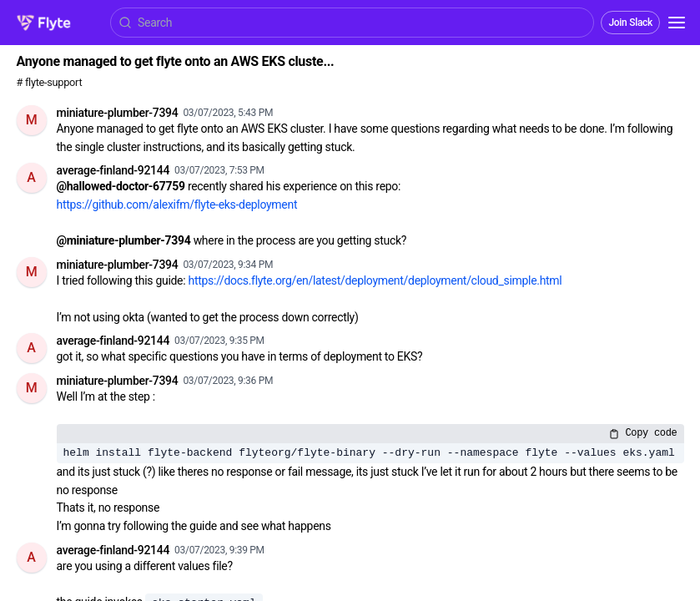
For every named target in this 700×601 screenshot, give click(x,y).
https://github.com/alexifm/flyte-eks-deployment (177, 205)
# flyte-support (50, 82)
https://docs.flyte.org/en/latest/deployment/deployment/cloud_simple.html (375, 280)
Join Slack (630, 23)
